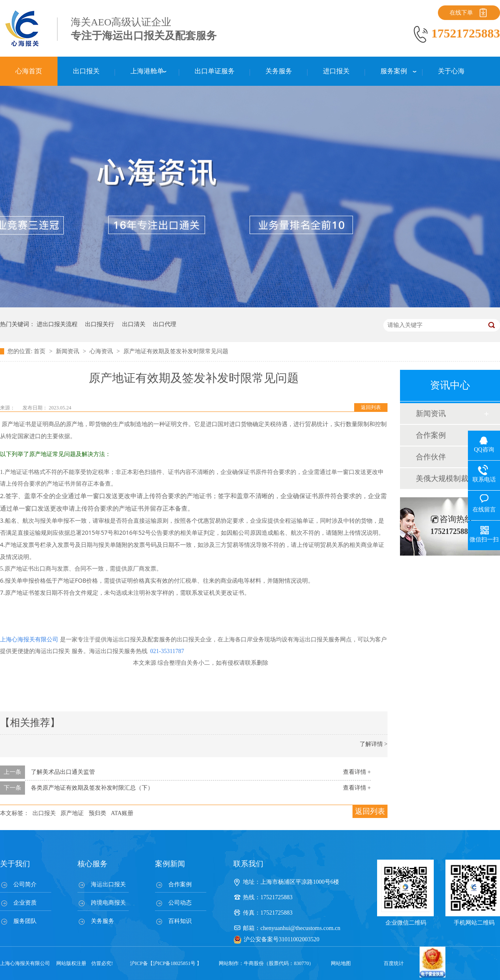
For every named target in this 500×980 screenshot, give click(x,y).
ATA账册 (122, 813)
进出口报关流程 (57, 324)
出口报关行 (100, 324)
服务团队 (25, 921)
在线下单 (461, 13)
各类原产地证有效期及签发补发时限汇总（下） (92, 788)
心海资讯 (102, 351)
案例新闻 (170, 864)
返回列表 (371, 407)
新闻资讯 (68, 351)
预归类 (97, 813)
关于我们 (15, 864)
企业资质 (25, 903)
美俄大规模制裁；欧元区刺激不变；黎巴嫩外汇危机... (450, 479)
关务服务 (102, 921)
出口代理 (165, 324)
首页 (40, 351)
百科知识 (180, 921)
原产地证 (72, 813)
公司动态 (180, 903)
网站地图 (341, 963)
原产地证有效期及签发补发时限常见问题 (176, 351)
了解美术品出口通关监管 (63, 772)
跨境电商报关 (108, 903)
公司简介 (25, 884)
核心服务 (92, 864)
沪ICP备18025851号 (174, 963)
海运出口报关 (108, 884)
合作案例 (431, 435)
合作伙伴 (431, 457)
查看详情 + (357, 772)
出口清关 (134, 324)
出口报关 (44, 813)
